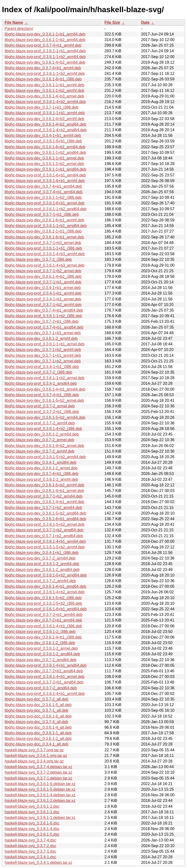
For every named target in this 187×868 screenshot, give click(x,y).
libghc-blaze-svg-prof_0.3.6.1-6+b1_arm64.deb (45, 175)
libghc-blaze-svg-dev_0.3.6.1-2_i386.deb (40, 643)
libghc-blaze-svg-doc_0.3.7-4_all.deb (37, 722)
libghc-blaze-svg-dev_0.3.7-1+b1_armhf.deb (43, 355)
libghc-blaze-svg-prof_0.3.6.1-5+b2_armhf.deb (45, 547)
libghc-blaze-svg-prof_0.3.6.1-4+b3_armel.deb (45, 265)
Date (145, 22)
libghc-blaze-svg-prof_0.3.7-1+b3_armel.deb (43, 243)
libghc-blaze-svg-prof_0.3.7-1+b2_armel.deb (43, 271)
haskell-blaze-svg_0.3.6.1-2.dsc (32, 806)
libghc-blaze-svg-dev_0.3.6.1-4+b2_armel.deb (44, 446)
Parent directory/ (19, 29)
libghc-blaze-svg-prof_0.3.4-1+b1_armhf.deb (43, 293)
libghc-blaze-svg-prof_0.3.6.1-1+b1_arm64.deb (45, 51)
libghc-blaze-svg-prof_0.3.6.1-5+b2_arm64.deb (45, 457)
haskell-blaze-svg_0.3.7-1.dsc (30, 851)
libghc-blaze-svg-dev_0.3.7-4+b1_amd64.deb (44, 310)
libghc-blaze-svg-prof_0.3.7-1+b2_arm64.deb (44, 496)
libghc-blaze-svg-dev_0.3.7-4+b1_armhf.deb (43, 68)
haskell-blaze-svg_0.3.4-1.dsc (30, 857)
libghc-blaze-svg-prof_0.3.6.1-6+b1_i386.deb (43, 141)
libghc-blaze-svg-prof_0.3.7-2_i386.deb (38, 372)
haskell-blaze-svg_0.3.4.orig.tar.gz (34, 761)
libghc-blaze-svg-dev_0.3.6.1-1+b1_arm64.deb (45, 34)
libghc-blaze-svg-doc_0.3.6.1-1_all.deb (38, 733)
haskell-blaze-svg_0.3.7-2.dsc (30, 846)
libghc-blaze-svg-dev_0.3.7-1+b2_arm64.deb (43, 508)
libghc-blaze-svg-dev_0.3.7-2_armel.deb (39, 440)
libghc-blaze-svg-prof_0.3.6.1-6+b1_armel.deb (45, 203)
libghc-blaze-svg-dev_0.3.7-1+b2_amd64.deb (44, 536)
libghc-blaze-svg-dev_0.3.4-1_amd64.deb (40, 462)
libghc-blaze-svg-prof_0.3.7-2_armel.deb (40, 406)
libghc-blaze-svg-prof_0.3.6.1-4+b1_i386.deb (43, 626)
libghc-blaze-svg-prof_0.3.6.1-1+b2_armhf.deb (45, 74)
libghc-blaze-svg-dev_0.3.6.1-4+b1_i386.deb (43, 637)
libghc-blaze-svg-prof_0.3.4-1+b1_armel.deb (43, 299)
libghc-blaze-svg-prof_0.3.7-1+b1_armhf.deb (43, 282)
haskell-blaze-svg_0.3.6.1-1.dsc (32, 812)
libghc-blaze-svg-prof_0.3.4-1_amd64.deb (41, 383)
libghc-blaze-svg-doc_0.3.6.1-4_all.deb (38, 727)
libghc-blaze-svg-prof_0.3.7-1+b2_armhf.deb (43, 305)
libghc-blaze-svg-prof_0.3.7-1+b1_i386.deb (42, 215)
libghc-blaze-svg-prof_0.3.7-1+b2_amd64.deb (44, 530)
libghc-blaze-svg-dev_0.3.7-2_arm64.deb (40, 558)
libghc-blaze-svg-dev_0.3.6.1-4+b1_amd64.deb (45, 586)
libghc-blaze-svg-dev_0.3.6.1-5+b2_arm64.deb (45, 417)
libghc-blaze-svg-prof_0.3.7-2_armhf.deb (40, 423)
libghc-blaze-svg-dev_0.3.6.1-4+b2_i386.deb (43, 276)
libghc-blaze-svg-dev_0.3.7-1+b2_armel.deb (43, 361)
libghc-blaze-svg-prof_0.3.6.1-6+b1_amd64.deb (46, 609)
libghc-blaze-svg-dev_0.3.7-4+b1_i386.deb (42, 474)
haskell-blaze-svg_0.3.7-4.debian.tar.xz (38, 767)
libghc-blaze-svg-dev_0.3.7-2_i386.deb (38, 259)
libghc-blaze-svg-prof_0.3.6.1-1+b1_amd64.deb (46, 226)
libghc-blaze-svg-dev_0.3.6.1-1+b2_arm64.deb (45, 40)
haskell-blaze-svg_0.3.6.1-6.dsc (32, 823)
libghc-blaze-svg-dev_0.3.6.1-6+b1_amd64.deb (45, 519)
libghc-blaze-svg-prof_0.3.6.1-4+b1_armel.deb (45, 677)
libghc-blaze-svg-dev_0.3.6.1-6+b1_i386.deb (43, 79)
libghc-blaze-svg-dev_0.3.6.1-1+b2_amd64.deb (45, 153)
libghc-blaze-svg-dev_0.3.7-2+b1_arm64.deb (43, 620)
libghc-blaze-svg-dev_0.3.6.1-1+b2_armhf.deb (44, 91)
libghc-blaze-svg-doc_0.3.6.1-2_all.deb (38, 739)
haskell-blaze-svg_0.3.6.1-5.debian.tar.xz (40, 789)
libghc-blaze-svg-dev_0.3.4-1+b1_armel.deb (43, 288)
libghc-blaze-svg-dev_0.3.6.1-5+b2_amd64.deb (45, 513)
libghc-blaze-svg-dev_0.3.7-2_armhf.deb (39, 451)
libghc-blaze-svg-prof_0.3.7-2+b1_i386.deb (42, 412)
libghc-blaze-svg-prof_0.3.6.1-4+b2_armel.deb (45, 592)
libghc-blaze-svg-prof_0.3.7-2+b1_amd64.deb (44, 682)
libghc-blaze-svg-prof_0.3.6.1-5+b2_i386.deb (43, 603)
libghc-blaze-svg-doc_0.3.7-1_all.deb (37, 710)
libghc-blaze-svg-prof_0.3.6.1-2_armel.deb (41, 648)
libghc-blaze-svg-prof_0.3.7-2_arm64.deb (40, 581)
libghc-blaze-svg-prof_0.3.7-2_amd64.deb (41, 688)
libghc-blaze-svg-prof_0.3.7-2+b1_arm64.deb (44, 615)
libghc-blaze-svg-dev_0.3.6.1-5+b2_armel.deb (44, 400)
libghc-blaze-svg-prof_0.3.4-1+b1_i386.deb (42, 367)
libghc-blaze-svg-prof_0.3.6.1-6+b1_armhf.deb (45, 181)
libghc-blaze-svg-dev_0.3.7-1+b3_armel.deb (43, 333)
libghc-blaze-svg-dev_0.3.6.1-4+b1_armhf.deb (44, 502)
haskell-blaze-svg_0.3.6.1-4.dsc (32, 829)
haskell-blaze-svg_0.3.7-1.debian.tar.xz (38, 778)
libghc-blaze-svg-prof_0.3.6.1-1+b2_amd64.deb (46, 209)
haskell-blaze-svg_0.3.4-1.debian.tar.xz (38, 863)
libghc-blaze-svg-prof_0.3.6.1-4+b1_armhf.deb (45, 694)
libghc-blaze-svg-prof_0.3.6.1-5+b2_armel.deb (45, 524)
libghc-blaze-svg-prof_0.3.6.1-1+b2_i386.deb (43, 316)
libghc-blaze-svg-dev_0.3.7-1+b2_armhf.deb (43, 350)
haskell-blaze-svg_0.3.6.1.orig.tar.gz (36, 756)
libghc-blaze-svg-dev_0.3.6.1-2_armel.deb (41, 468)
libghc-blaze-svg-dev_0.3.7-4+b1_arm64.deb (43, 186)
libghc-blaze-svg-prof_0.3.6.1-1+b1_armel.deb (45, 344)
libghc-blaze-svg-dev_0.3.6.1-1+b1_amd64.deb (45, 169)
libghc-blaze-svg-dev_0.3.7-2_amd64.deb (40, 660)
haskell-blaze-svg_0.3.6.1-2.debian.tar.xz (40, 801)
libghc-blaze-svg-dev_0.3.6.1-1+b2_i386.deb (43, 197)
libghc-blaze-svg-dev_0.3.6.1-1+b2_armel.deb (44, 164)
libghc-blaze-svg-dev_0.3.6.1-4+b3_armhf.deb (44, 119)
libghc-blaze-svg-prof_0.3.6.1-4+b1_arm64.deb (45, 541)
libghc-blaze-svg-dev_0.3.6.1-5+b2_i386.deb (43, 598)
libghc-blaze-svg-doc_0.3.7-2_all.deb (37, 699)
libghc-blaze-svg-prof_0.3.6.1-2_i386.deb (40, 632)
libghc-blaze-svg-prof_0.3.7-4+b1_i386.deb (42, 395)
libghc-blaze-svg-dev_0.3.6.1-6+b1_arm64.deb (45, 147)
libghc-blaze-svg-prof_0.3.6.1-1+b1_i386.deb (43, 248)
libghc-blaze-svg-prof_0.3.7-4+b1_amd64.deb (44, 327)
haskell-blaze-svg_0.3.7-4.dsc (30, 840)
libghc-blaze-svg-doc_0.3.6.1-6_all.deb (38, 716)
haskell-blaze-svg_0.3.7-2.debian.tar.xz (38, 772)
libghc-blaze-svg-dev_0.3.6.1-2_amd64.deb (42, 570)
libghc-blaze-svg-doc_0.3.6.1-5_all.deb (38, 705)
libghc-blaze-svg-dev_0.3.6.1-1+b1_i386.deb (43, 231)
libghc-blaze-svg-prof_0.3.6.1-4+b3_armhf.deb (45, 254)
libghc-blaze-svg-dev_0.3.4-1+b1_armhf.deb (43, 136)
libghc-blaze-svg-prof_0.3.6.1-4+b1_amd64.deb (46, 665)
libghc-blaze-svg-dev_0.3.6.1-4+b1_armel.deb (44, 491)
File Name (14, 22)
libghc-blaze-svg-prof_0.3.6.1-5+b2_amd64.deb (46, 575)
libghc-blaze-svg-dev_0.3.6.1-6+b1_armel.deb (44, 237)
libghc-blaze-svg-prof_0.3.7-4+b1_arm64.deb (44, 192)
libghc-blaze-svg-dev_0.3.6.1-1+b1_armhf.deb (44, 85)
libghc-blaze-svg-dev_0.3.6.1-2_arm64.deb (42, 434)
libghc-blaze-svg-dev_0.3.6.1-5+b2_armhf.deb (44, 485)
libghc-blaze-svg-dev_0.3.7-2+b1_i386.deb (42, 321)
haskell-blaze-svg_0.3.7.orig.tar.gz (34, 750)
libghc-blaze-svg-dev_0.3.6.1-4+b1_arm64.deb (45, 389)
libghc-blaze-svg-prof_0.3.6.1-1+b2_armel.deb (45, 378)
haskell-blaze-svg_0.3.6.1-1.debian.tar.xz (40, 818)
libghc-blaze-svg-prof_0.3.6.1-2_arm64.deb (42, 564)
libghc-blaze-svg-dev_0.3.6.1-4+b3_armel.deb (44, 96)
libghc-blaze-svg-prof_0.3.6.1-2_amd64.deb (42, 654)
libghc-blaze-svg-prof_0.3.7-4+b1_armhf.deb (43, 45)
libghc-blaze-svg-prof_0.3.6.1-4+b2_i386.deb (43, 429)
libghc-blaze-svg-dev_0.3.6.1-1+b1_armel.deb (44, 158)
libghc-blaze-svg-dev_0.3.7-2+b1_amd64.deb (44, 671)
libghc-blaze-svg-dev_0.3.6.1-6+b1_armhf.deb (44, 220)
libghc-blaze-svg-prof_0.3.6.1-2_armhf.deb (41, 479)
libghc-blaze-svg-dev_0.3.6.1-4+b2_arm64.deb (45, 62)
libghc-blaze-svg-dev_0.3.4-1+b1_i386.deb (42, 553)
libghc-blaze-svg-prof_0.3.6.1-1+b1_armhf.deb (45, 113)
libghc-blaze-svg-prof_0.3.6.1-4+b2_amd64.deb (46, 130)
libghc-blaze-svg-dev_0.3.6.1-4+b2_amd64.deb (45, 124)
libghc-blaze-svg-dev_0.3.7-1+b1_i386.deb (42, 107)
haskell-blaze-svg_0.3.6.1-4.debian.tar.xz (40, 795)
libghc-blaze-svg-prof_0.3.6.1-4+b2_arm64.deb (45, 102)
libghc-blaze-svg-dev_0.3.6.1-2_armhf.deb (41, 338)
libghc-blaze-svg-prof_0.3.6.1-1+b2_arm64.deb (45, 57)
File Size (112, 22)
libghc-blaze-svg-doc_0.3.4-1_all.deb (37, 744)
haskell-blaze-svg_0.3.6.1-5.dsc (32, 834)
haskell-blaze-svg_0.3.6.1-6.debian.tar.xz (40, 784)
